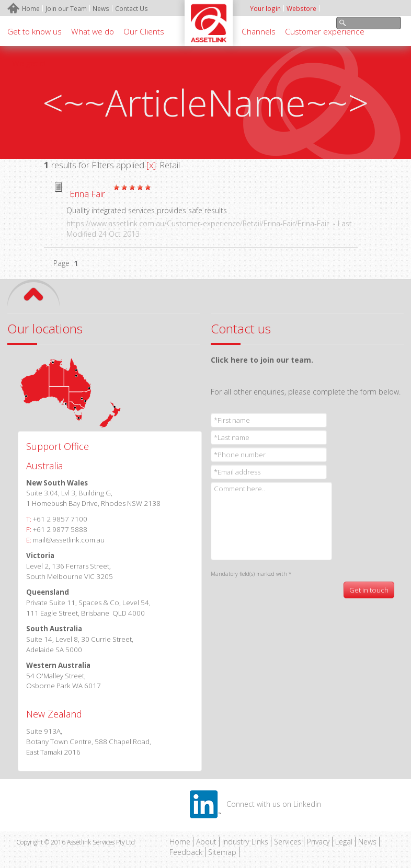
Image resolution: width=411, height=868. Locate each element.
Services (288, 842)
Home (180, 842)
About (206, 842)
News (367, 842)
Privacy (318, 842)
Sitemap (222, 852)
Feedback (186, 852)
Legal (344, 842)
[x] (151, 165)
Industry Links (245, 842)
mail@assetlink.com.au (69, 540)
